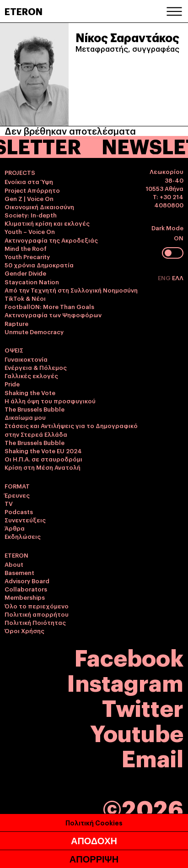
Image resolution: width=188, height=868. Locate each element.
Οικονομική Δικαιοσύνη (39, 206)
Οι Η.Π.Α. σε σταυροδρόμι (43, 459)
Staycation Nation (32, 282)
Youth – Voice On (30, 231)
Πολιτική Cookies (94, 822)
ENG (165, 277)
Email (153, 757)
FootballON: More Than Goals (49, 306)
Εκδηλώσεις (23, 536)
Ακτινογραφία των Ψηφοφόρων (53, 315)
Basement (19, 572)
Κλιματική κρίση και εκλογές (47, 223)
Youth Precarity (27, 256)
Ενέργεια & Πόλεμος (36, 367)
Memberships (25, 597)
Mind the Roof (26, 248)
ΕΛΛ (178, 277)
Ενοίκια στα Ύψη (29, 181)
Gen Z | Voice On (29, 198)
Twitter (143, 707)
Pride (12, 384)
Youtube (137, 732)
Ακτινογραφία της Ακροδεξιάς (51, 240)
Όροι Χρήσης (24, 630)
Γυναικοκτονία (26, 359)
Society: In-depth (31, 215)
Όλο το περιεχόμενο (37, 606)
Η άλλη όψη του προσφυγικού (50, 401)
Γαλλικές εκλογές (31, 375)
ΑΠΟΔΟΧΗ (94, 841)
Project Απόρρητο (32, 190)
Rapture (16, 323)
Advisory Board (27, 580)
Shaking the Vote (30, 392)
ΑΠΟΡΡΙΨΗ (94, 859)
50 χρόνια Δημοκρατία (39, 265)
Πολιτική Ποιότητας (35, 622)
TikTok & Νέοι (25, 298)
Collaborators (26, 589)
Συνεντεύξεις (25, 520)
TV (9, 503)
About (14, 564)
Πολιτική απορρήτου (37, 614)
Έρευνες (17, 495)
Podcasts (19, 511)
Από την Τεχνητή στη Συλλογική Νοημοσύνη (71, 290)
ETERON (24, 11)
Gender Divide (25, 273)
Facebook (129, 656)
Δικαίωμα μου (25, 417)
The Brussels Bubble (35, 409)
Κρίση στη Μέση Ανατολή (43, 467)
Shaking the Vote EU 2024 (43, 450)
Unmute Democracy (34, 331)
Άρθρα (15, 528)
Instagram (125, 681)
